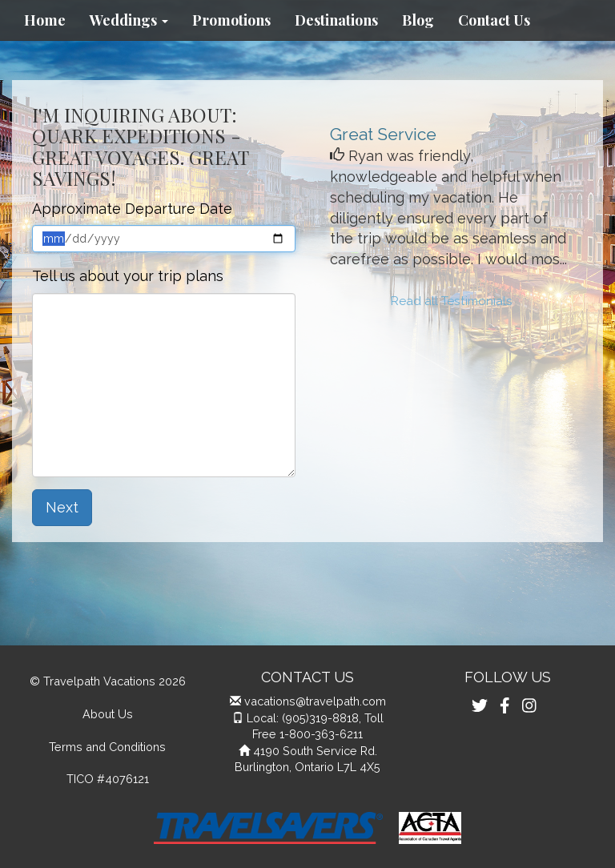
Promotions (231, 20)
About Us (108, 714)
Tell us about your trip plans (128, 276)
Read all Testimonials (452, 301)
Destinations (336, 20)
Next (62, 507)
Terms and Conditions (107, 747)
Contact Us (494, 20)
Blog (418, 20)
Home (45, 20)
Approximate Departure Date (132, 209)
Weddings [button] (129, 20)
